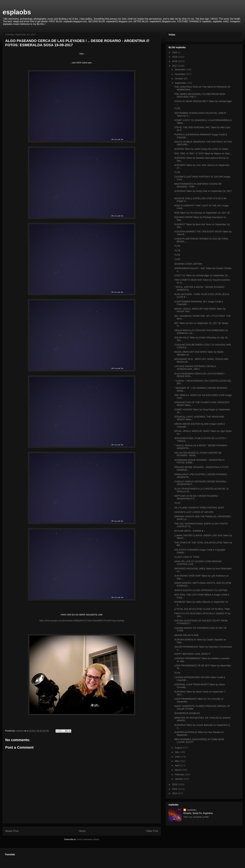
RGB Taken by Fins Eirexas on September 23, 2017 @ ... (203, 213)
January (179, 779)
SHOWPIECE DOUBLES (187, 713)
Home (82, 831)
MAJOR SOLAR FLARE (186, 635)
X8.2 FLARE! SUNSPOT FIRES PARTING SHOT (199, 508)
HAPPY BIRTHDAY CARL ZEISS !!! (192, 654)
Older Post (152, 831)
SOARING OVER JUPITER (188, 264)
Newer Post (12, 831)
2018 (175, 61)
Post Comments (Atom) (88, 839)
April (177, 765)
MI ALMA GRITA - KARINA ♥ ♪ (190, 531)
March (178, 770)
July (177, 752)
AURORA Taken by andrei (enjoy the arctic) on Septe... (202, 149)
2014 (175, 793)
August (179, 748)
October (179, 79)
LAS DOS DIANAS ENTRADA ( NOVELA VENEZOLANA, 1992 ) (195, 368)
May (177, 761)
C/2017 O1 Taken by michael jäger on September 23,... (202, 275)
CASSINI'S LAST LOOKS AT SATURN (194, 512)
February (180, 774)
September (181, 83)
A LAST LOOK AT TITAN (187, 557)
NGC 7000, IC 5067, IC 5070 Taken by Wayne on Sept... (203, 153)
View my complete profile (196, 817)
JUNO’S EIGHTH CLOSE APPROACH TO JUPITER (201, 590)
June (178, 757)
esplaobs (17, 12)
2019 (175, 57)
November (180, 74)
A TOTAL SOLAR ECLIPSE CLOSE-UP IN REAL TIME (202, 609)
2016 (175, 784)
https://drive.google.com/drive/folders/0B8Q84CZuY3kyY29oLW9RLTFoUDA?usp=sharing (82, 621)
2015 (175, 789)
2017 (175, 66)
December (180, 70)
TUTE (177, 108)
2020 (175, 52)
